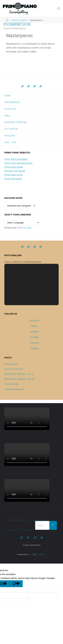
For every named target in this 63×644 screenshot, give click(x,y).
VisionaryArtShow (17, 24)
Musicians (10, 136)
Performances (12, 102)
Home (7, 96)
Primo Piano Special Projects (18, 163)
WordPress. (41, 554)
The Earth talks (12, 384)
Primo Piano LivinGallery (16, 159)
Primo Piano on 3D (13, 175)
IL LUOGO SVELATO (14, 369)
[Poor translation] (16, 584)
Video (7, 116)
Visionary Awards (19, 20)
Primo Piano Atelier (14, 167)
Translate (24, 228)
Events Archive (19, 520)
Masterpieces (40, 520)
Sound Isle (10, 109)
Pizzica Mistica (11, 364)
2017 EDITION (11, 129)
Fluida (31, 554)
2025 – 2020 (10, 142)
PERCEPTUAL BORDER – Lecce (19, 374)
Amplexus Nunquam (14, 389)
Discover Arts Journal (15, 171)
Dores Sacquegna (13, 178)
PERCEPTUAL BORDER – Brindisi (20, 379)
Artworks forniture (15, 122)
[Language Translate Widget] (22, 223)
